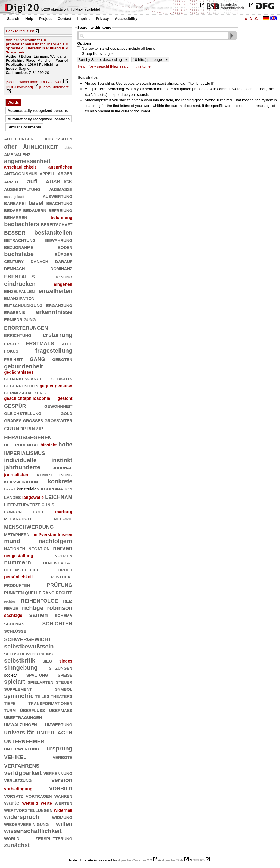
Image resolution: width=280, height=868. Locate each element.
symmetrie (19, 696)
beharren (16, 217)
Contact (65, 19)
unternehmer (24, 741)
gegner (46, 386)
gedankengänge (23, 378)
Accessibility (126, 19)
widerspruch (22, 817)
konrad (10, 489)
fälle (66, 343)
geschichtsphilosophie (27, 398)
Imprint (83, 19)
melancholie (19, 518)
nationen (15, 548)
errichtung (18, 335)
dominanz (62, 268)
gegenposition (21, 385)
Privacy (102, 19)
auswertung (57, 196)
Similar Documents (24, 127)
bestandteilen (53, 232)
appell (47, 173)
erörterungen (26, 327)
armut (11, 181)
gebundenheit (24, 366)
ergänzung (59, 305)
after (10, 147)
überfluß (33, 710)
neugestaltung (19, 556)
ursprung (60, 748)
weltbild (30, 803)
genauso (64, 386)
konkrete (60, 481)
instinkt (62, 460)
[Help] (82, 66)
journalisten (16, 475)
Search (13, 19)
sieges (66, 661)
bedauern (35, 210)
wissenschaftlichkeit (33, 831)
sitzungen (61, 668)
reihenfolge (39, 600)
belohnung (61, 218)
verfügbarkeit (23, 773)
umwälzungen (21, 724)
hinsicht (49, 445)
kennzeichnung (55, 474)
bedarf (13, 210)
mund (12, 541)
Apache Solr (173, 860)
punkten (14, 592)
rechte (64, 592)
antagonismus (21, 173)
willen (64, 824)
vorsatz (14, 796)
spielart (15, 682)
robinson (60, 608)
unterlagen (54, 732)
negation (39, 548)
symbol (64, 689)
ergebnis (15, 312)
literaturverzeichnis (29, 504)
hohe (65, 444)
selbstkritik (20, 660)
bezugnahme (19, 247)
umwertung (59, 724)
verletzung (18, 780)
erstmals (40, 343)
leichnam (59, 496)
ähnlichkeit (41, 146)
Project (45, 19)
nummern (18, 562)
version (62, 780)
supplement (18, 689)
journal (63, 467)
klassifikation (21, 481)
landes (13, 497)
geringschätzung (25, 392)
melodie (63, 518)
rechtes (10, 601)
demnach (15, 268)
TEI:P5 (199, 860)
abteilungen (19, 138)
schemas (14, 623)
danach (40, 261)
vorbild (61, 788)
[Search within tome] (22, 82)
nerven (63, 548)
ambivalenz (17, 154)
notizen (64, 555)
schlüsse (15, 631)
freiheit (13, 359)
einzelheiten (56, 291)
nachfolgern (56, 541)
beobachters (22, 224)
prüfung (60, 584)
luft (38, 511)
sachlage (13, 615)
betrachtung (20, 240)
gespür (15, 405)
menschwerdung (29, 526)
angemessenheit (27, 161)
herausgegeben (28, 437)
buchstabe (19, 254)
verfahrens (22, 765)
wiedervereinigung (27, 824)
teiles (42, 696)
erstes (12, 343)
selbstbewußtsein (29, 646)
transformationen (50, 703)
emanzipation (19, 298)
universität (19, 732)
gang (37, 358)
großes (33, 420)
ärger (65, 173)
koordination (57, 488)
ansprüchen (60, 167)
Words (13, 102)
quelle (33, 592)
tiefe (10, 703)
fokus (11, 351)
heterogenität (21, 444)
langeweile (33, 497)
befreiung (60, 210)
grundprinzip (24, 428)
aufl (32, 181)
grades (13, 420)
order (65, 569)
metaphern (17, 534)
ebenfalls (19, 276)
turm (10, 710)
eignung (63, 276)
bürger (63, 254)
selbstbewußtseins (28, 653)
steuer (64, 682)
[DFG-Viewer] (51, 82)
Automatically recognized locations (39, 119)
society (10, 675)
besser (15, 232)
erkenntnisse (54, 312)
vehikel (15, 756)
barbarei (15, 203)
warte (12, 803)
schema (63, 615)
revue (11, 608)
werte (46, 803)
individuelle (20, 460)
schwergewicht (28, 639)
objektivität (58, 562)
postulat (62, 576)
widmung (62, 817)
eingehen (63, 284)
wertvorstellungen (28, 810)
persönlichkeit (18, 577)
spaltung (37, 675)
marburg (64, 512)
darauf (64, 261)
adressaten (58, 138)
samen (38, 615)
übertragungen (23, 717)
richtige (33, 608)
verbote (63, 757)
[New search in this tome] (131, 66)
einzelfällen (19, 291)
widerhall (63, 810)
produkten (17, 585)
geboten (62, 359)
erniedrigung (20, 319)
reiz (68, 601)
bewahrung (59, 240)
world (12, 838)
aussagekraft (14, 197)
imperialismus (25, 452)
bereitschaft (57, 224)
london (13, 511)
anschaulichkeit (20, 167)
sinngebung (21, 668)
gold (66, 413)
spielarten (40, 682)
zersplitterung (54, 838)
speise (65, 675)
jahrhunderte (22, 467)
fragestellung (54, 351)
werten (63, 803)
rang (48, 592)
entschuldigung (23, 305)
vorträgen (39, 796)
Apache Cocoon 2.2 (135, 860)
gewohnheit (58, 406)
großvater (59, 420)
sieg (47, 660)
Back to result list (20, 31)
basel (36, 203)
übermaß (61, 710)
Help (29, 19)
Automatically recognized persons (38, 111)
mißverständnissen (53, 535)
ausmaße (61, 189)
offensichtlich (22, 569)
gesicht (65, 398)
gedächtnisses (19, 372)
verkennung (58, 773)
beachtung (60, 203)
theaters (62, 696)
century (14, 261)
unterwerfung (22, 748)
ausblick (59, 181)
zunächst (17, 845)
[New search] (98, 66)
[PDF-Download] (19, 87)
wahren (63, 796)
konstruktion (28, 489)
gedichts (62, 378)
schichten (57, 623)
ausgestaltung (22, 189)
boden (65, 247)
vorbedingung (18, 789)
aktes (68, 148)
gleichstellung (23, 413)
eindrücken (20, 284)
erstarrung (57, 335)
